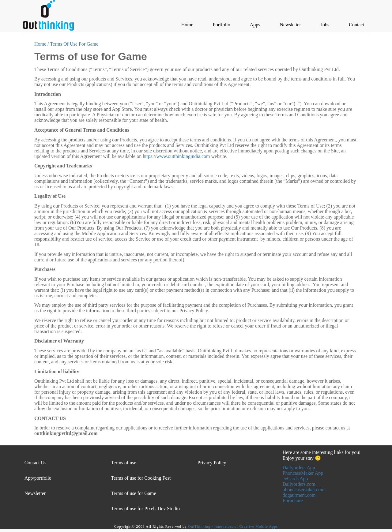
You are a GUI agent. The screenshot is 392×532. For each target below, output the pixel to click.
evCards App (295, 479)
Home (40, 44)
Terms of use (123, 463)
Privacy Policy (212, 463)
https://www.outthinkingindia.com (176, 156)
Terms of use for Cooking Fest (141, 478)
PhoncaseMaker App (303, 473)
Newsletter (35, 493)
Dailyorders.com (299, 484)
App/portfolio (38, 478)
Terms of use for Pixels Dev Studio (145, 509)
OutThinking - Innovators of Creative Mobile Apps (233, 526)
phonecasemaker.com (304, 490)
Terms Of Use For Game (74, 44)
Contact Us (36, 463)
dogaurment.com (299, 495)
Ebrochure (293, 501)
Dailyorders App (299, 468)
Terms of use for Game (133, 493)
